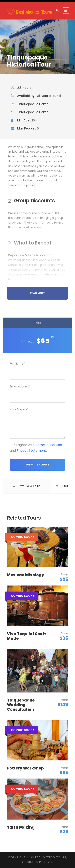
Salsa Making (21, 827)
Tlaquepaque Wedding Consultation (21, 705)
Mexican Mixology (25, 575)
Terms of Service (49, 445)
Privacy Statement (31, 450)
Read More (38, 293)
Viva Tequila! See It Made (26, 636)
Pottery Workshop (25, 768)
